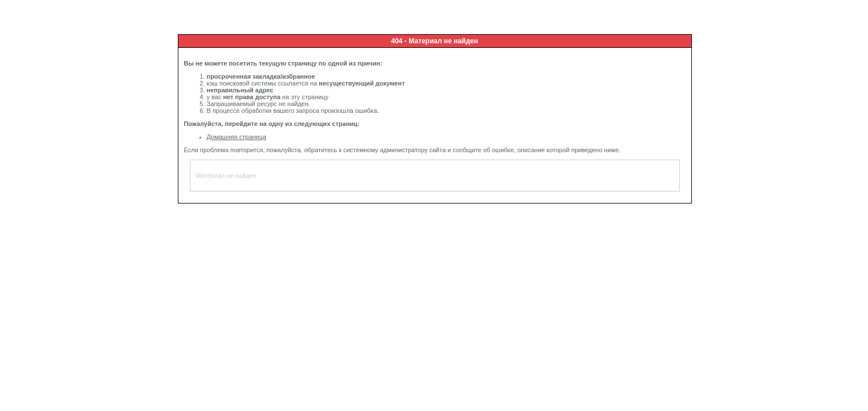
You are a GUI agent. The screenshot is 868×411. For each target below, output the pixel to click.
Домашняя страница (237, 137)
